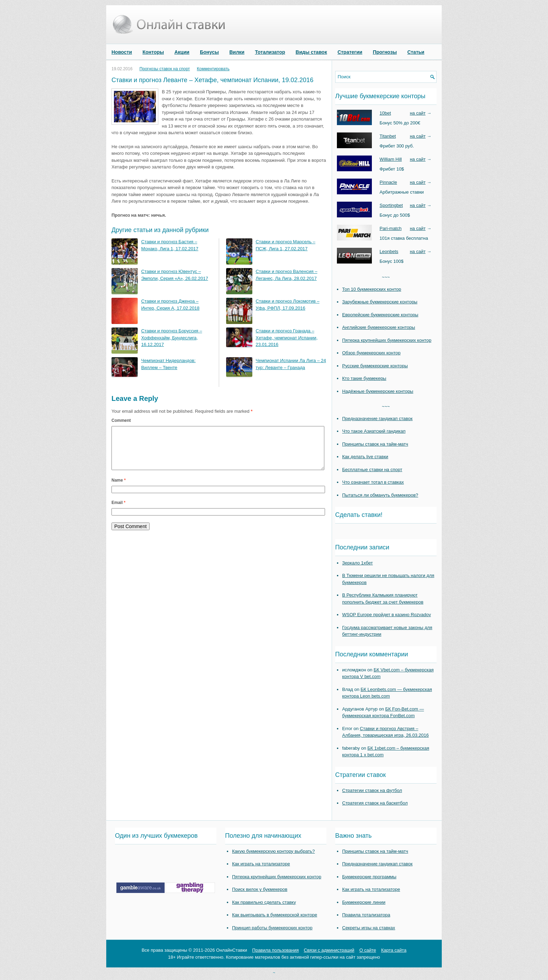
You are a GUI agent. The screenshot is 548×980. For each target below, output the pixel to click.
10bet (385, 113)
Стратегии (350, 52)
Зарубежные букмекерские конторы (380, 302)
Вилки (237, 52)
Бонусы (209, 52)
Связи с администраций (329, 950)
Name (119, 489)
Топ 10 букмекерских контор (372, 289)
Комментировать (213, 69)
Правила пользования (276, 950)
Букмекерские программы (369, 877)
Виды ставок (311, 52)
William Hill (391, 159)
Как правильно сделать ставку (264, 902)
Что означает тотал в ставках (373, 482)
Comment (121, 420)
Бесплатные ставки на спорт (372, 470)
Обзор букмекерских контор (371, 353)
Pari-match (391, 228)
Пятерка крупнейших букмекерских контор (387, 340)
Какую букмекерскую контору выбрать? (273, 851)
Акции (182, 52)
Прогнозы (385, 52)
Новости (122, 52)
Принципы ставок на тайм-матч (375, 444)
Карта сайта (394, 950)
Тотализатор (270, 52)
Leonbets (389, 251)
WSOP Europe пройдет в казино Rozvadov (387, 615)
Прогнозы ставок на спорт (165, 69)
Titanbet (388, 136)
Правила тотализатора (366, 915)
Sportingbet (391, 205)
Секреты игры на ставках (369, 928)
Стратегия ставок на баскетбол (375, 803)
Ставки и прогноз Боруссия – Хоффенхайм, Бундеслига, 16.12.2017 (172, 338)
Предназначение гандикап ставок (377, 419)
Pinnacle (388, 182)
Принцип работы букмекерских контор (272, 928)
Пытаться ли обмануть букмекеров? (380, 495)
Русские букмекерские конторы (375, 366)
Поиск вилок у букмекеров (260, 889)
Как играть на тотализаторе (261, 864)
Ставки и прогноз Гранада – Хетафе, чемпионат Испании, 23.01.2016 (287, 338)
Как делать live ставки (365, 457)
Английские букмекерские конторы (379, 327)
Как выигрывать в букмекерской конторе (275, 915)
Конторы (153, 52)
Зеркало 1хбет (358, 563)
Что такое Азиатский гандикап (374, 431)
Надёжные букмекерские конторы (378, 391)
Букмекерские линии (364, 902)
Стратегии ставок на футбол (372, 790)
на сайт (418, 113)
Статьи (416, 52)
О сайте (368, 950)
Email (118, 511)
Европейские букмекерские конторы (380, 315)
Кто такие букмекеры (364, 378)
